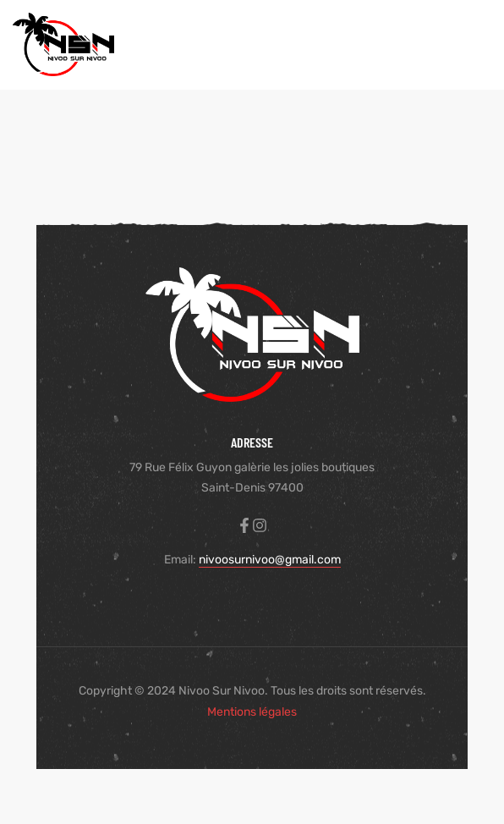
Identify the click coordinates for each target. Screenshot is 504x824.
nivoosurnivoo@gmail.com (270, 560)
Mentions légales (252, 712)
